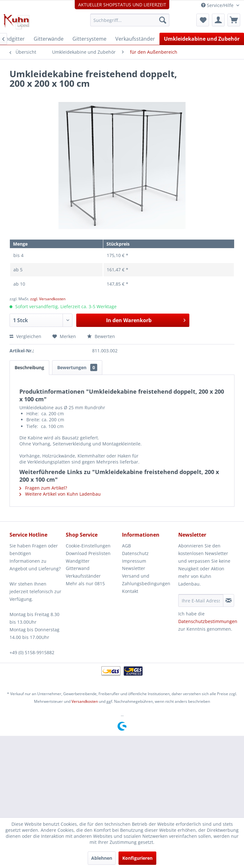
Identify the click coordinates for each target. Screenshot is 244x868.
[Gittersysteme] (89, 39)
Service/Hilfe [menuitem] (218, 5)
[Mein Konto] (218, 20)
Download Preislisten (88, 553)
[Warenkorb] (234, 20)
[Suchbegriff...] (130, 20)
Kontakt (130, 591)
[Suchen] (163, 20)
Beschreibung (29, 367)
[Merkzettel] (203, 20)
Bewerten (101, 336)
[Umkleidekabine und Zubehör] (202, 39)
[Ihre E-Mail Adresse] (201, 600)
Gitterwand (78, 568)
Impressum (134, 561)
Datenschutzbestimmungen (208, 621)
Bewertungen (77, 367)
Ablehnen (102, 858)
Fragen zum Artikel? (43, 488)
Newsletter (134, 568)
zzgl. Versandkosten (48, 299)
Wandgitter (78, 561)
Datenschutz (135, 553)
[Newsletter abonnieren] (229, 600)
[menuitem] (130, 20)
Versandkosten (85, 701)
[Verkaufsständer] (135, 39)
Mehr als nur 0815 (85, 583)
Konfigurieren (137, 858)
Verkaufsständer (83, 576)
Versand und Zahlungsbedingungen (146, 580)
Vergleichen (25, 336)
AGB (126, 546)
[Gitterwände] (49, 39)
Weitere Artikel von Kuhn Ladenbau (60, 494)
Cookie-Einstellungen (88, 546)
